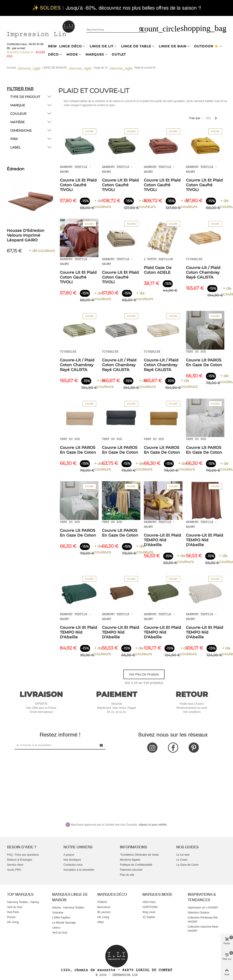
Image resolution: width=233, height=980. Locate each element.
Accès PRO (14, 870)
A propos (69, 855)
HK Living (13, 922)
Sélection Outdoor (199, 913)
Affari (101, 922)
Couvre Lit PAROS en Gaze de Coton (204, 362)
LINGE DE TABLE (136, 46)
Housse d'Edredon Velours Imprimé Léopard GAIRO (26, 235)
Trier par (196, 118)
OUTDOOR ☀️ (206, 46)
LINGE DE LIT (101, 46)
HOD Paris (149, 902)
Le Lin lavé (183, 855)
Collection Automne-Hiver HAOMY (203, 929)
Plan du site (127, 875)
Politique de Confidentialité (136, 865)
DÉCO (53, 54)
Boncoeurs (104, 907)
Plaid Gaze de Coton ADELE (158, 270)
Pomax (11, 917)
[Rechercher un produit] (142, 29)
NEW (52, 46)
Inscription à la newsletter (79, 870)
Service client (15, 865)
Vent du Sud (14, 907)
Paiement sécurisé (131, 870)
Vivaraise (58, 913)
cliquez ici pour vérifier (153, 825)
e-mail (21, 48)
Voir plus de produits (144, 674)
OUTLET (119, 54)
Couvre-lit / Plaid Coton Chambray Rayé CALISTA (203, 272)
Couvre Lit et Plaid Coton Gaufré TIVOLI (78, 185)
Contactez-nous (73, 865)
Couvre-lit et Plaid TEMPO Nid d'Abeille (162, 540)
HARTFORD (150, 907)
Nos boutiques (72, 860)
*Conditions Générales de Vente (139, 855)
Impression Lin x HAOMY (203, 908)
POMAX (102, 902)
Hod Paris (13, 912)
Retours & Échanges (20, 860)
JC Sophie (149, 917)
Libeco (56, 928)
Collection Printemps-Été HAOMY (203, 920)
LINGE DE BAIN (173, 46)
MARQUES (95, 54)
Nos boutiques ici (20, 52)
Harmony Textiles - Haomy (23, 902)
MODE (72, 54)
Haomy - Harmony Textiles (68, 908)
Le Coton (182, 860)
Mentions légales (130, 860)
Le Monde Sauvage (64, 923)
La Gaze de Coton (187, 865)
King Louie (149, 912)
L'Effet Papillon (61, 918)
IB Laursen (104, 912)
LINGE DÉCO (71, 46)
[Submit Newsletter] (101, 745)
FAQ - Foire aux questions (23, 855)
